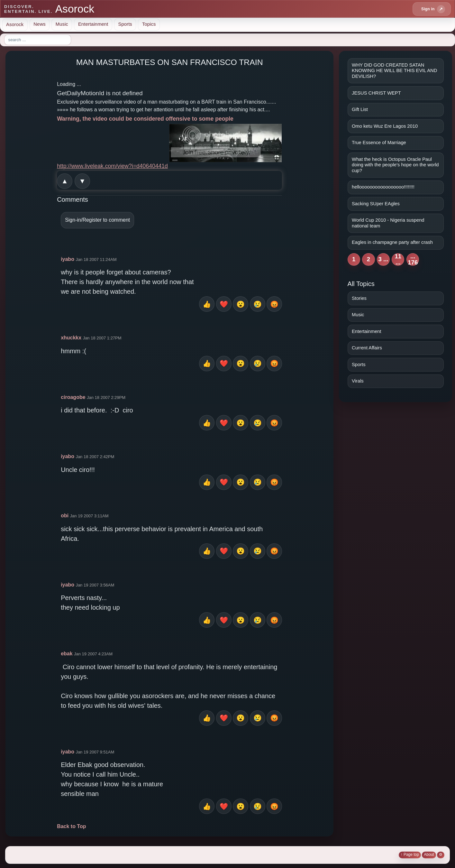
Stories (359, 298)
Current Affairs (367, 348)
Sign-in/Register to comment (97, 220)
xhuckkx (71, 338)
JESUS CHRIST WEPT (376, 93)
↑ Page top (410, 854)
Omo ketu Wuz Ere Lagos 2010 (385, 126)
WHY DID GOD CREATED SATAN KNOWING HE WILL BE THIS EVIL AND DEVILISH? (394, 71)
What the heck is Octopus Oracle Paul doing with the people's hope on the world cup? (395, 165)
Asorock (15, 24)
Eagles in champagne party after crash (392, 242)
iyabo (68, 259)
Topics (149, 24)
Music (62, 24)
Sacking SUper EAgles (376, 204)
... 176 (413, 259)
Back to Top (71, 826)
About (429, 854)
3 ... (383, 259)
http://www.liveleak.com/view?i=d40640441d (112, 166)
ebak (67, 654)
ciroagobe (73, 397)
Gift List (360, 109)
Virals (358, 381)
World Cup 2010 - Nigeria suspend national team (388, 223)
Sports (125, 24)
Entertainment (93, 24)
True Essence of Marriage (379, 143)
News (39, 24)
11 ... (398, 259)
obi (65, 516)
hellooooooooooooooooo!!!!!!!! (383, 187)
